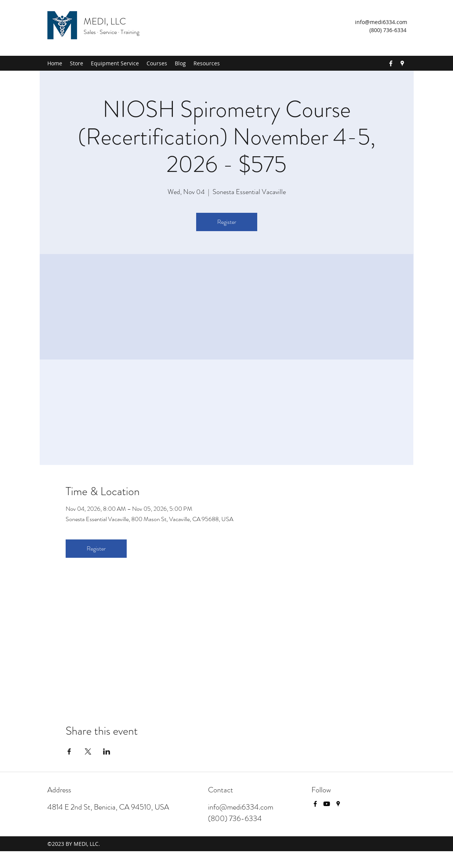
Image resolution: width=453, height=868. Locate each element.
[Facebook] (391, 63)
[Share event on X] (88, 751)
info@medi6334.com (381, 22)
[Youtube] (327, 804)
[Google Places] (402, 63)
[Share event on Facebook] (69, 751)
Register (227, 222)
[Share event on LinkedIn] (107, 751)
